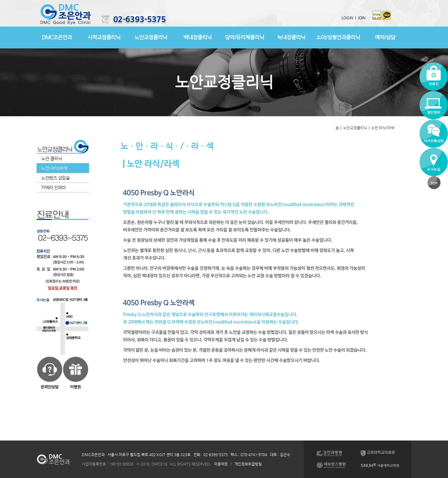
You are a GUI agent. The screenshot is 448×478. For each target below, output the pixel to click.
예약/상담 (385, 37)
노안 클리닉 (52, 158)
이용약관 (221, 464)
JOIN (361, 18)
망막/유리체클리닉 (244, 37)
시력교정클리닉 (104, 37)
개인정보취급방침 (248, 464)
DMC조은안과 (57, 37)
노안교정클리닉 (151, 37)
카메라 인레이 (54, 187)
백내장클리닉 (197, 37)
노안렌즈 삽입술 (55, 178)
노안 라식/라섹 (54, 168)
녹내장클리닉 (291, 37)
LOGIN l (349, 18)
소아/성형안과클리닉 (338, 37)
